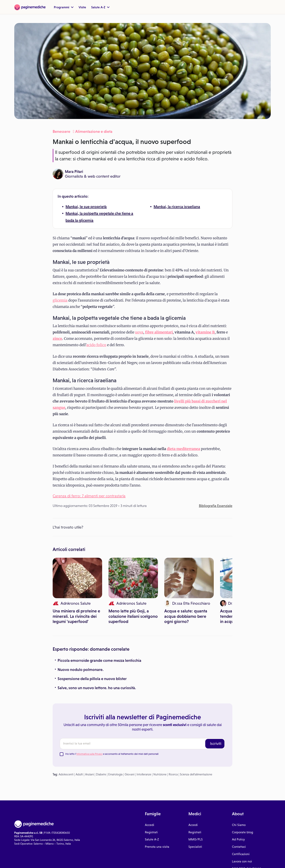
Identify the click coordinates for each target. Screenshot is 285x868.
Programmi (64, 7)
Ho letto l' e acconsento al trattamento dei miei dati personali (112, 754)
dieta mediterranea (183, 449)
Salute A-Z (100, 7)
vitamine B (205, 332)
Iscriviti (216, 743)
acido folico (96, 345)
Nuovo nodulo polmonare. (81, 670)
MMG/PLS (196, 839)
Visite (82, 7)
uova (139, 332)
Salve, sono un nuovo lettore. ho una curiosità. (97, 688)
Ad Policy (238, 839)
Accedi (150, 825)
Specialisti (195, 847)
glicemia (60, 300)
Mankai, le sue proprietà (86, 207)
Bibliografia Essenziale (216, 506)
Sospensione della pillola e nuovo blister (92, 679)
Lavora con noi (242, 861)
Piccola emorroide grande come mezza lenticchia (99, 660)
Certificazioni (241, 854)
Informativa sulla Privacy (89, 754)
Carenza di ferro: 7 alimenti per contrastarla (89, 496)
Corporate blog (243, 832)
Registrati (151, 832)
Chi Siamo (239, 825)
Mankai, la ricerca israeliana (177, 207)
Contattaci (239, 847)
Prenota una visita (157, 847)
